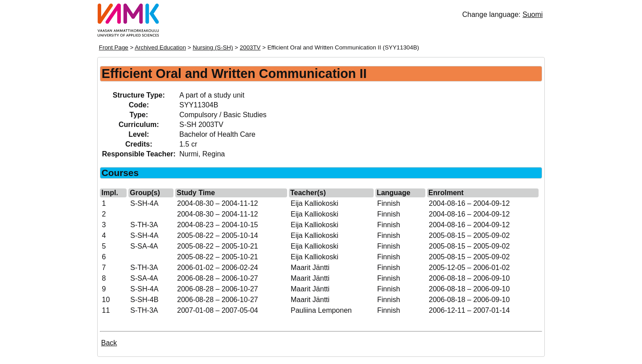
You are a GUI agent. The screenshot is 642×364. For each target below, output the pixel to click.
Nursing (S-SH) (213, 47)
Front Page (114, 47)
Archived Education (160, 47)
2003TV (250, 47)
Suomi (533, 14)
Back (109, 343)
